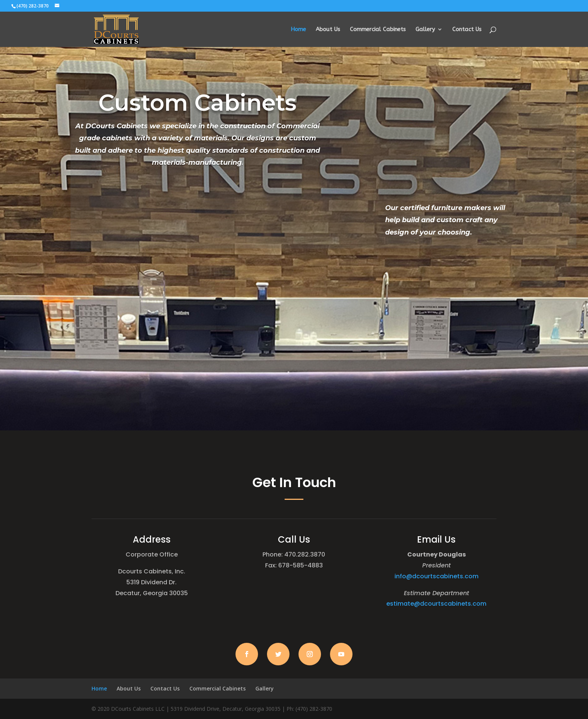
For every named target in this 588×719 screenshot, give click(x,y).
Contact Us (467, 30)
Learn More (197, 181)
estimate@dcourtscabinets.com (436, 604)
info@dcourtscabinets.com (436, 576)
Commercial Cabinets (378, 30)
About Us (328, 30)
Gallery (425, 30)
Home (298, 30)
